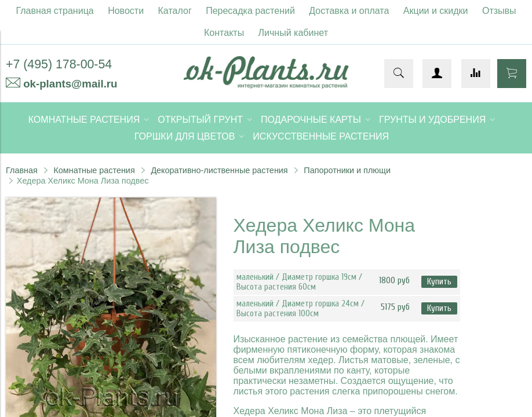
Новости (126, 11)
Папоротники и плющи (347, 170)
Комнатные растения (94, 170)
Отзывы (499, 11)
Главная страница (54, 11)
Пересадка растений (250, 11)
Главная (22, 170)
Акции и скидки (436, 11)
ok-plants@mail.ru (70, 84)
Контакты (224, 33)
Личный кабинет (293, 33)
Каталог (175, 11)
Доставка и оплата (349, 11)
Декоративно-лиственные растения (219, 170)
